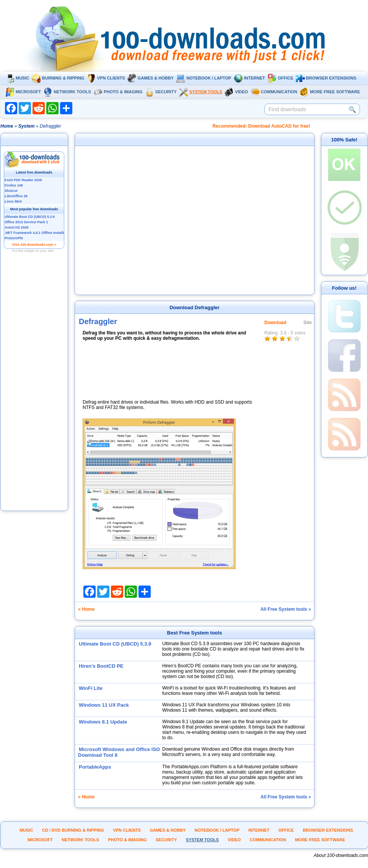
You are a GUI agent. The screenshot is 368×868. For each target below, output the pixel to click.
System (27, 126)
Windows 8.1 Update (103, 722)
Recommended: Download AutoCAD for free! (261, 126)
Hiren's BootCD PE (101, 666)
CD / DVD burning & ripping (73, 830)
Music (17, 78)
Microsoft (23, 92)
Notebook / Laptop (204, 78)
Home (7, 126)
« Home (86, 609)
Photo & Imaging (118, 92)
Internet (249, 78)
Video (236, 92)
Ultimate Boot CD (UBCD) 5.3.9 (115, 644)
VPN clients (106, 78)
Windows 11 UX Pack (104, 705)
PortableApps (95, 767)
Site (308, 323)
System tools (201, 92)
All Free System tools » (286, 609)
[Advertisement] (34, 395)
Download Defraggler (195, 307)
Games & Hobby (151, 78)
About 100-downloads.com (341, 855)
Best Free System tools (195, 633)
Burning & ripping (58, 78)
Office (280, 78)
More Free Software (330, 92)
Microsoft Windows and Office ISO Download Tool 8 (119, 752)
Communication (274, 92)
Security (161, 92)
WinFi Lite (91, 688)
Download (275, 323)
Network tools (67, 92)
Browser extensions (326, 78)
